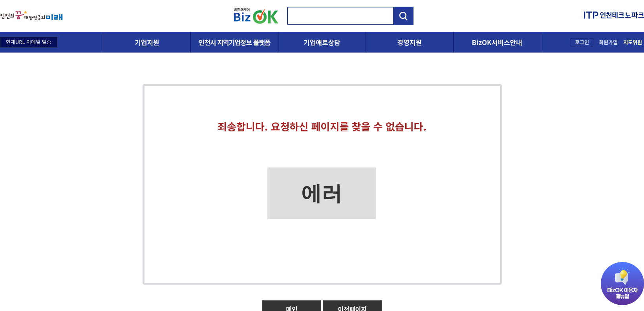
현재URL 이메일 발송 (29, 42)
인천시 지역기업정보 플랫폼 (235, 42)
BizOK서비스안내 (497, 42)
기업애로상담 (322, 42)
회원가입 (608, 42)
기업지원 (147, 42)
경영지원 (410, 42)
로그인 (582, 42)
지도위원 (633, 42)
